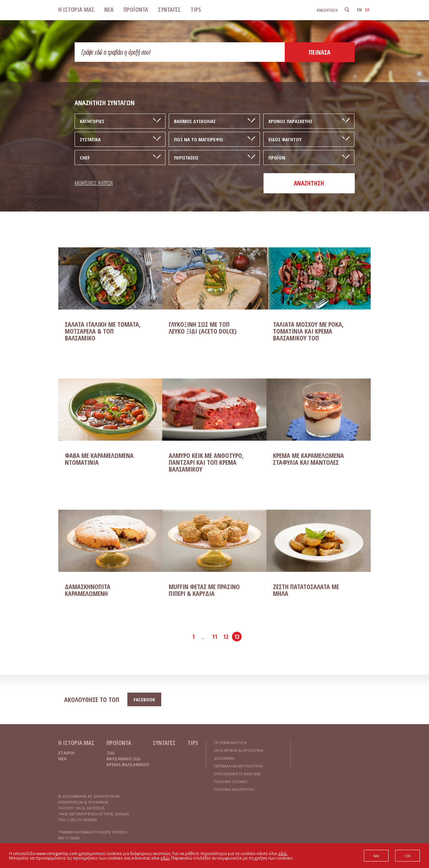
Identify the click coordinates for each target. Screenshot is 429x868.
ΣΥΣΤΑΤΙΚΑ (90, 139)
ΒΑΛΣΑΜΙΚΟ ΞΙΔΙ (124, 759)
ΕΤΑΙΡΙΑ (66, 753)
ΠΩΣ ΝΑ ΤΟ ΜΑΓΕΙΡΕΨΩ (199, 139)
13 (237, 637)
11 (215, 637)
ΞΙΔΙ (111, 753)
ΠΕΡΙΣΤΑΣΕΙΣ (186, 158)
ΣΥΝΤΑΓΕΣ (169, 9)
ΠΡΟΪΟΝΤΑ (136, 9)
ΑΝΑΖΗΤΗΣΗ (309, 183)
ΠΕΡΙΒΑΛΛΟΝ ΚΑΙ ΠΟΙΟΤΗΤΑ (238, 766)
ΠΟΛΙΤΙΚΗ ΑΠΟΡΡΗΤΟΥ (234, 789)
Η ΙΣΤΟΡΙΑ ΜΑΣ (76, 9)
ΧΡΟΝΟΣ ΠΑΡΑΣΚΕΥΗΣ (290, 121)
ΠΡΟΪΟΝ (277, 158)
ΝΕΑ (109, 9)
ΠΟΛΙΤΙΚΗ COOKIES (231, 782)
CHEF (85, 158)
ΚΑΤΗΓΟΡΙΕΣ (92, 121)
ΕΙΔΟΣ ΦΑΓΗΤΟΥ (285, 139)
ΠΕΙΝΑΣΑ (320, 52)
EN (359, 10)
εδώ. (283, 853)
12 (226, 637)
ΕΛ (367, 10)
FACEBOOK (144, 699)
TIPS (196, 9)
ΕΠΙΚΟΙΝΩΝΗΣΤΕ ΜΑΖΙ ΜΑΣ (237, 774)
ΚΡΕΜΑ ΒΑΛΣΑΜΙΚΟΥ (128, 765)
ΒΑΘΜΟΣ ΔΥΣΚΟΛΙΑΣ (195, 121)
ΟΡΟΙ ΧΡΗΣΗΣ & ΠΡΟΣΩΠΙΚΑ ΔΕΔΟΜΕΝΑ (239, 754)
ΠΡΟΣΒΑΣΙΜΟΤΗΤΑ (230, 743)
